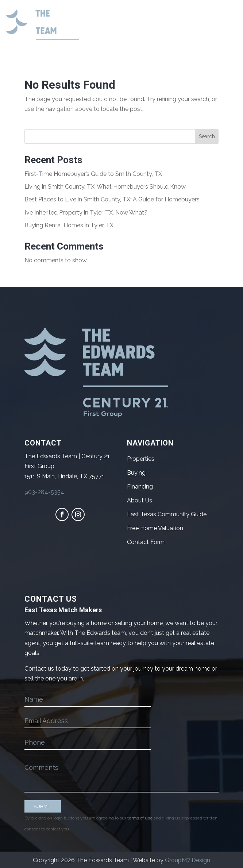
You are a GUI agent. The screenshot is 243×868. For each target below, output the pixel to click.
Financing (140, 487)
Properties (141, 459)
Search (207, 136)
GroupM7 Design (188, 860)
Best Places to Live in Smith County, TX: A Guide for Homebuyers (112, 199)
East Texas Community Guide (167, 514)
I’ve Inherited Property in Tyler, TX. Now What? (86, 213)
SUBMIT (43, 806)
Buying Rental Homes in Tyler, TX (69, 225)
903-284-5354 (44, 492)
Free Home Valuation (155, 528)
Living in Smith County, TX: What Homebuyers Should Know (105, 187)
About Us (140, 500)
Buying (136, 473)
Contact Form (146, 542)
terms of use (140, 818)
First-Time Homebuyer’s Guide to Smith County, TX (93, 174)
